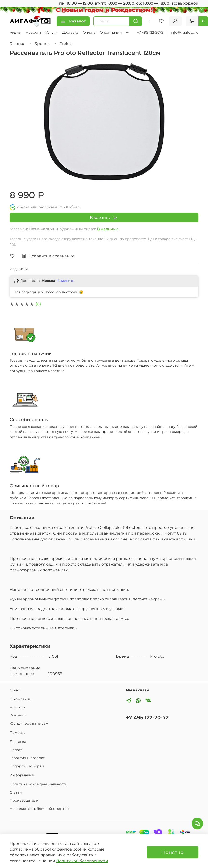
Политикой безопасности (82, 861)
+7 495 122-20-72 (147, 718)
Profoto (67, 44)
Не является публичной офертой (39, 809)
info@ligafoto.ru (185, 32)
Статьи (16, 792)
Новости (33, 32)
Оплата (89, 32)
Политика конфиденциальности (39, 784)
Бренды (42, 44)
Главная (18, 44)
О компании (111, 32)
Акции (15, 32)
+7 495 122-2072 (150, 32)
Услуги (52, 32)
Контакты (18, 715)
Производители (24, 800)
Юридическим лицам (29, 723)
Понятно (172, 852)
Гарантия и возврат (27, 758)
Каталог (73, 21)
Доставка (70, 32)
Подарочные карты (27, 766)
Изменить (65, 281)
